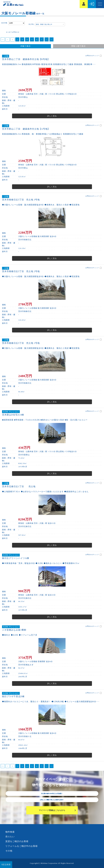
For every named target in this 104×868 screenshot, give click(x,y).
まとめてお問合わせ (13, 32)
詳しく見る (52, 116)
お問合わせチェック (94, 56)
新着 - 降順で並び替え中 (44, 24)
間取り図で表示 (78, 46)
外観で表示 (26, 46)
